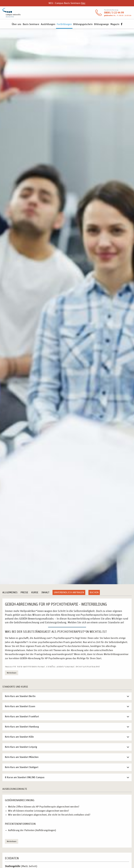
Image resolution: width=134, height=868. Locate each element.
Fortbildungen (64, 24)
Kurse (35, 592)
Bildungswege (101, 24)
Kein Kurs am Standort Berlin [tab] (20, 696)
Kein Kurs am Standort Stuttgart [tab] (22, 767)
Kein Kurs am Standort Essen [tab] (20, 706)
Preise (24, 592)
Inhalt (45, 592)
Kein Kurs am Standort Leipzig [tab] (21, 747)
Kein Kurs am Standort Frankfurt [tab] (22, 717)
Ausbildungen (48, 24)
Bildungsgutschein (83, 24)
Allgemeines (10, 592)
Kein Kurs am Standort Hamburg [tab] (22, 727)
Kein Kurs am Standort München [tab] (22, 757)
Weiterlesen (12, 673)
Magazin (115, 24)
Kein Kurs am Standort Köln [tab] (19, 737)
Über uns (16, 24)
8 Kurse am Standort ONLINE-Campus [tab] (25, 777)
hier (83, 3)
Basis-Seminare (31, 24)
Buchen (94, 592)
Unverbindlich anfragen (69, 592)
